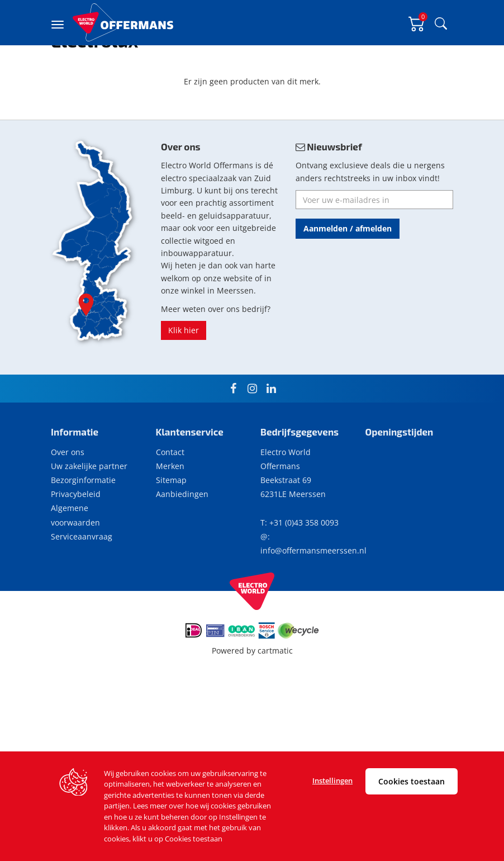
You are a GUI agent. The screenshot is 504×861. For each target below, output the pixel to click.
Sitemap (171, 546)
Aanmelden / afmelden (348, 294)
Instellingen (332, 780)
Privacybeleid (76, 560)
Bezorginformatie (83, 546)
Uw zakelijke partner (89, 532)
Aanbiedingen (182, 560)
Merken (170, 532)
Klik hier (184, 396)
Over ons (68, 518)
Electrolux (106, 76)
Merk (77, 76)
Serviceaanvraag (82, 602)
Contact (170, 518)
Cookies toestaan (412, 781)
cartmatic (275, 716)
